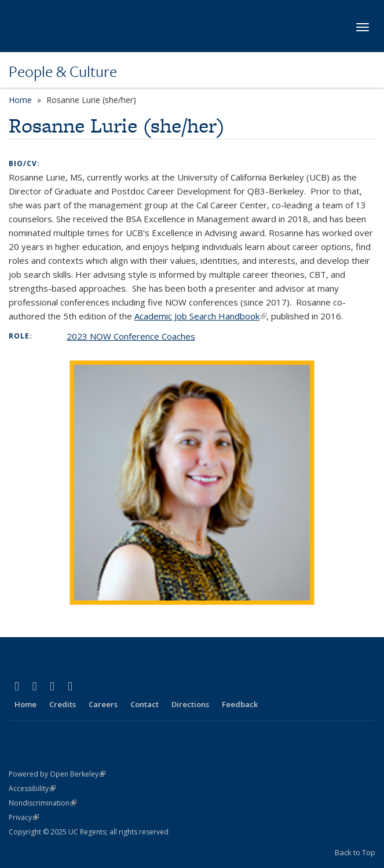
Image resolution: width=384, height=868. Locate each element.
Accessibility (32, 788)
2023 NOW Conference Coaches (131, 336)
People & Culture (63, 71)
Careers (103, 704)
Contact (145, 704)
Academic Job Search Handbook (200, 316)
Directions (190, 704)
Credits (63, 704)
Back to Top (355, 852)
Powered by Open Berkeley (57, 774)
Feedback (240, 704)
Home (20, 100)
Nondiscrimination (43, 803)
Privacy (24, 817)
